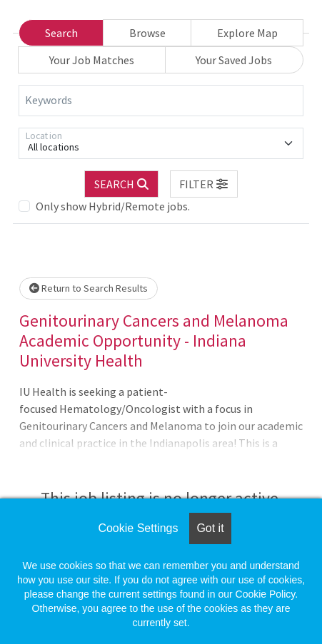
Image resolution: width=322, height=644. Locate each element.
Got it (210, 528)
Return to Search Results (89, 288)
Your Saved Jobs (234, 60)
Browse (147, 33)
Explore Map (247, 33)
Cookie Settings (138, 528)
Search (61, 33)
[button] (204, 184)
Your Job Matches (92, 60)
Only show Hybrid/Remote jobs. (113, 206)
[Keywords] (161, 101)
